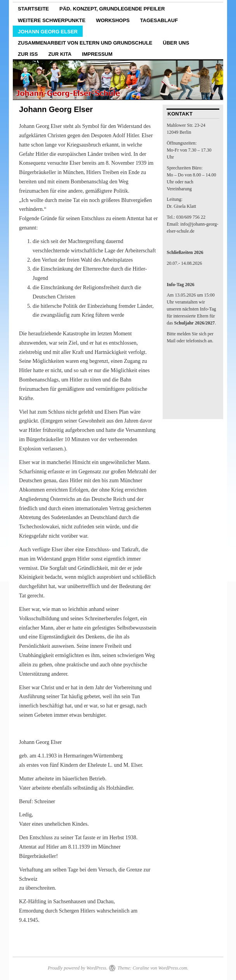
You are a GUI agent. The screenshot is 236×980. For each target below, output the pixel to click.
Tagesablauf (159, 20)
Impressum (97, 54)
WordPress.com (173, 968)
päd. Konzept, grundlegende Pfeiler (112, 9)
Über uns (176, 43)
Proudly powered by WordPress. (78, 968)
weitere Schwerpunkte (52, 20)
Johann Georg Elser (48, 32)
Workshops (113, 20)
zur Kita (60, 54)
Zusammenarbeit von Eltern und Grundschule (85, 43)
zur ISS (28, 54)
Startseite (33, 9)
